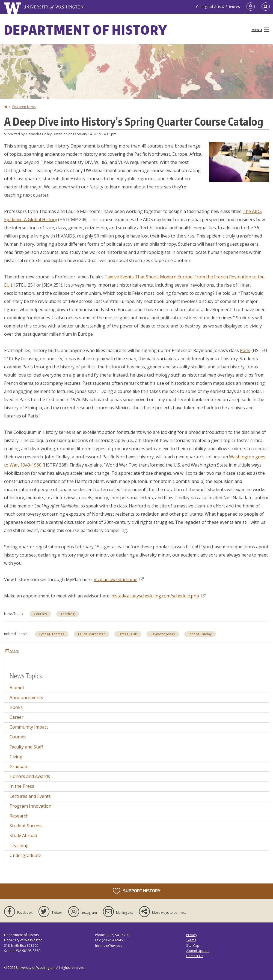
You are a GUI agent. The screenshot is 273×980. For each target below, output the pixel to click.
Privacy (192, 935)
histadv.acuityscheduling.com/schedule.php (158, 596)
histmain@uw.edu (109, 946)
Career (17, 717)
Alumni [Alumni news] (17, 688)
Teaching (19, 846)
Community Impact (29, 727)
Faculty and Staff (26, 747)
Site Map (193, 946)
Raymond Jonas (163, 634)
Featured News (24, 107)
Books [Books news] (16, 707)
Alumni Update (198, 951)
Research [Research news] (19, 816)
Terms (191, 940)
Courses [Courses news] (40, 614)
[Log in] (251, 7)
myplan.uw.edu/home (119, 579)
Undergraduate (25, 855)
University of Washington (35, 968)
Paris (245, 350)
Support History (137, 891)
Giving (16, 757)
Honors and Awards (30, 776)
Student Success (26, 826)
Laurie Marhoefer (91, 634)
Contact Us (195, 956)
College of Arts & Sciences (218, 7)
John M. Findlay (200, 634)
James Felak (128, 634)
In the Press (22, 786)
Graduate (19, 766)
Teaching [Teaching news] (68, 614)
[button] (239, 161)
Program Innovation (30, 806)
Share (12, 651)
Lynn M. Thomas (52, 634)
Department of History (86, 30)
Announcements (26, 698)
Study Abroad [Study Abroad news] (23, 835)
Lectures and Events (30, 796)
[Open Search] (266, 7)
